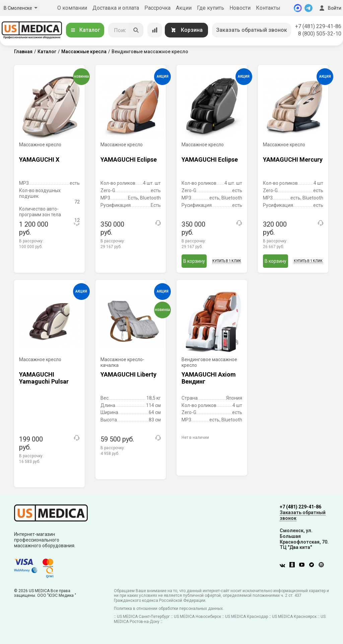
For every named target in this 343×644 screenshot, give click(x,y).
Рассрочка (157, 8)
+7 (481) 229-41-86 (318, 26)
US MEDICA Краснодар (247, 617)
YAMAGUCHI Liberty (128, 374)
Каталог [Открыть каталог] (85, 30)
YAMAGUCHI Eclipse (129, 159)
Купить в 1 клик (227, 261)
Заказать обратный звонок (252, 30)
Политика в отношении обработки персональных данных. (169, 609)
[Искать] (136, 30)
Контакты (268, 8)
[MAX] (298, 8)
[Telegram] (308, 8)
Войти (330, 8)
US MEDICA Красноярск (294, 617)
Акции (184, 8)
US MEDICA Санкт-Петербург (143, 617)
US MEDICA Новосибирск (197, 617)
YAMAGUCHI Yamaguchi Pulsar (44, 378)
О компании (72, 8)
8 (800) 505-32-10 (320, 34)
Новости (240, 8)
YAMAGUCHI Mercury (293, 159)
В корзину (194, 261)
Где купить (211, 8)
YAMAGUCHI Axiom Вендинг (209, 378)
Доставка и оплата (116, 8)
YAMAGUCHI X (39, 159)
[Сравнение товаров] (155, 30)
